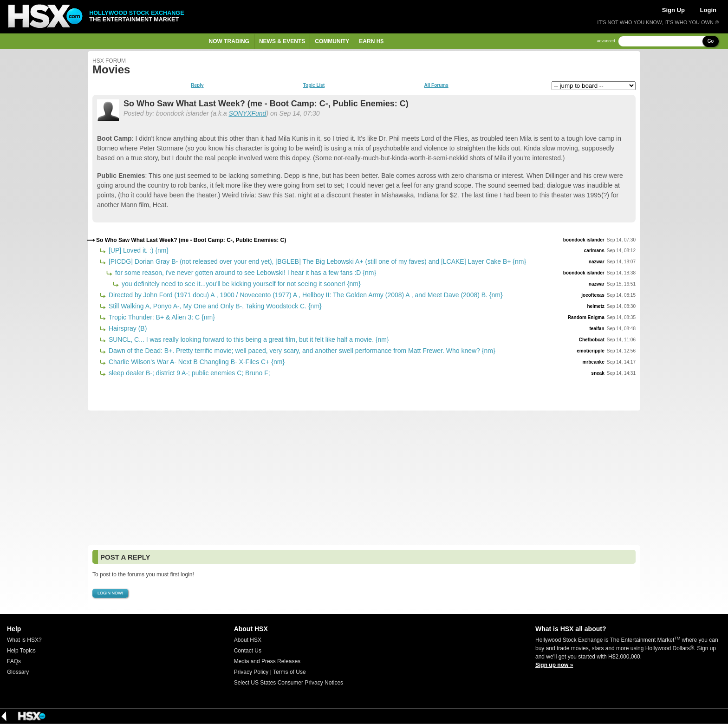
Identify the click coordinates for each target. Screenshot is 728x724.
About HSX (248, 640)
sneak (598, 373)
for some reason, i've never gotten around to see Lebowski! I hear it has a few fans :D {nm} (245, 273)
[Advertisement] (364, 478)
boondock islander (584, 240)
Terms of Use (289, 672)
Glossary (18, 672)
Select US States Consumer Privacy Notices (289, 683)
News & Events (282, 41)
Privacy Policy (251, 672)
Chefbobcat (592, 340)
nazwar (597, 262)
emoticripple (590, 351)
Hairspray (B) (127, 328)
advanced (606, 41)
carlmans (594, 251)
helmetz (595, 306)
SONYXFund (247, 113)
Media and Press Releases (267, 661)
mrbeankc (593, 362)
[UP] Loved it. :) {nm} (138, 250)
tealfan (597, 329)
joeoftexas (593, 295)
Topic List (314, 85)
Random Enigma (586, 317)
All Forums (436, 85)
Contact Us (248, 651)
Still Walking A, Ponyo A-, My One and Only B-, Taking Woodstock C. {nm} (214, 306)
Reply (197, 85)
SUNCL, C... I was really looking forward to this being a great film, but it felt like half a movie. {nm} (248, 339)
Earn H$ (371, 41)
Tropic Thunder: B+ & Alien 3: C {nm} (161, 317)
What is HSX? (24, 640)
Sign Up (673, 10)
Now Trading (229, 41)
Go (711, 41)
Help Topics (21, 651)
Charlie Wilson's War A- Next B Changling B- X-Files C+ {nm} (196, 362)
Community (332, 41)
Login (708, 10)
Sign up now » (554, 665)
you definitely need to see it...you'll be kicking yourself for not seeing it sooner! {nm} (240, 284)
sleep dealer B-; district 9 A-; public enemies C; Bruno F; (188, 373)
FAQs (14, 661)
